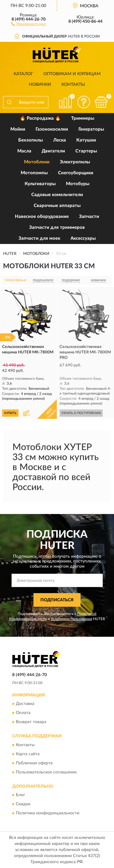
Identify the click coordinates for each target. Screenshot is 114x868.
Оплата (23, 713)
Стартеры (86, 151)
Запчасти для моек (39, 238)
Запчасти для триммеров (57, 227)
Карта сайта (28, 754)
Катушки (86, 140)
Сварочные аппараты (57, 206)
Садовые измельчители (57, 195)
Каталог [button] (23, 74)
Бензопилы (31, 140)
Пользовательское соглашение (46, 772)
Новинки (40, 85)
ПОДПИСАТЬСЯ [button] (57, 600)
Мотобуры (78, 184)
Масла (24, 151)
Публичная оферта (34, 763)
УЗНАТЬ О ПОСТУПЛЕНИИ (81, 413)
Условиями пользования (71, 619)
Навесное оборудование (42, 217)
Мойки (18, 129)
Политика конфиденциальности (48, 813)
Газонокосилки (52, 129)
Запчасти (89, 217)
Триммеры (83, 118)
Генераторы (91, 129)
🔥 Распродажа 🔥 (40, 118)
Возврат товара (31, 722)
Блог (21, 795)
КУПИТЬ (10, 413)
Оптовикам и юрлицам (72, 74)
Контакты (73, 85)
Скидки (23, 804)
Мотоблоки (37, 162)
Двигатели (53, 151)
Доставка (25, 704)
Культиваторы (40, 184)
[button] (28, 24)
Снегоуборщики (76, 173)
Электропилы (75, 162)
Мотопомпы (34, 173)
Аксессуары (83, 238)
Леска (60, 140)
